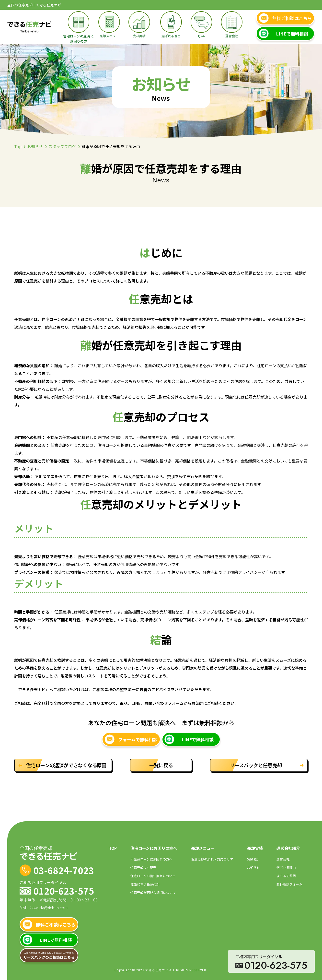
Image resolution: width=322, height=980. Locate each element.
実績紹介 (254, 859)
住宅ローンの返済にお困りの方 (78, 38)
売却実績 (139, 36)
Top (18, 146)
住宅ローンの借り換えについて (153, 876)
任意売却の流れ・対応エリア (212, 859)
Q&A (201, 36)
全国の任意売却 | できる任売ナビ (34, 5)
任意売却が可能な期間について (153, 892)
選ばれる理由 (171, 36)
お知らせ (35, 146)
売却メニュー (109, 36)
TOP (113, 848)
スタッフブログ (62, 146)
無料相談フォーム (289, 884)
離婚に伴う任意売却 (145, 884)
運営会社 (232, 36)
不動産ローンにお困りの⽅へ (151, 859)
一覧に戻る (161, 765)
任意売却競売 (143, 868)
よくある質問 (286, 876)
